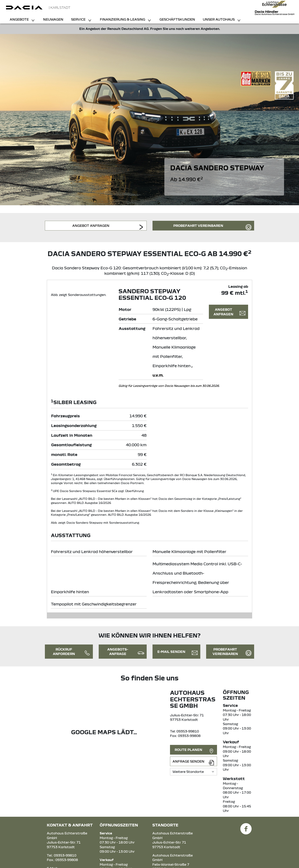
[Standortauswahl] (194, 772)
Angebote (20, 19)
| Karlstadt (60, 7)
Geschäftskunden (177, 19)
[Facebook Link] (246, 827)
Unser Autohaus (219, 19)
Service (79, 19)
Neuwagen (53, 19)
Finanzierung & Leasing (123, 19)
